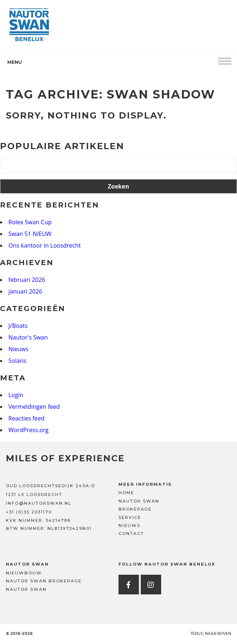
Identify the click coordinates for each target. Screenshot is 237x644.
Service (130, 517)
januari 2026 (25, 291)
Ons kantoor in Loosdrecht (45, 245)
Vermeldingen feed (34, 407)
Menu (15, 62)
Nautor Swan (139, 501)
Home (126, 493)
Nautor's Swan (28, 337)
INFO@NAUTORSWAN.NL (39, 503)
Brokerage (135, 509)
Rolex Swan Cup (30, 222)
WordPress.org (28, 430)
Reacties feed (26, 418)
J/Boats (18, 326)
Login (16, 395)
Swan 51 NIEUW (30, 234)
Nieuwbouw (24, 573)
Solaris (18, 361)
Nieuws (18, 349)
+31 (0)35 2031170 (29, 512)
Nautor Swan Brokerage (44, 581)
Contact (131, 534)
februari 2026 (27, 280)
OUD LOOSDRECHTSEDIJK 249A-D (50, 486)
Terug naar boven (211, 634)
